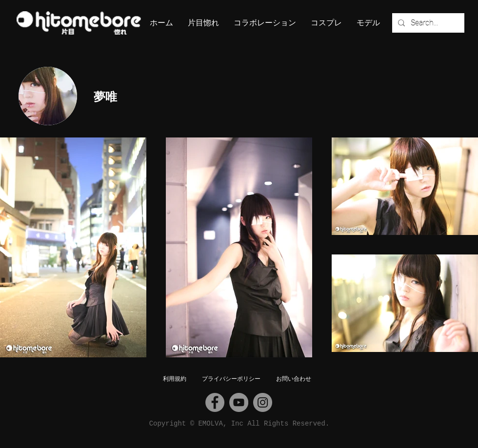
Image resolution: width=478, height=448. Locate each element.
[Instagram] (263, 402)
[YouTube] (239, 402)
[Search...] (427, 23)
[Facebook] (215, 402)
